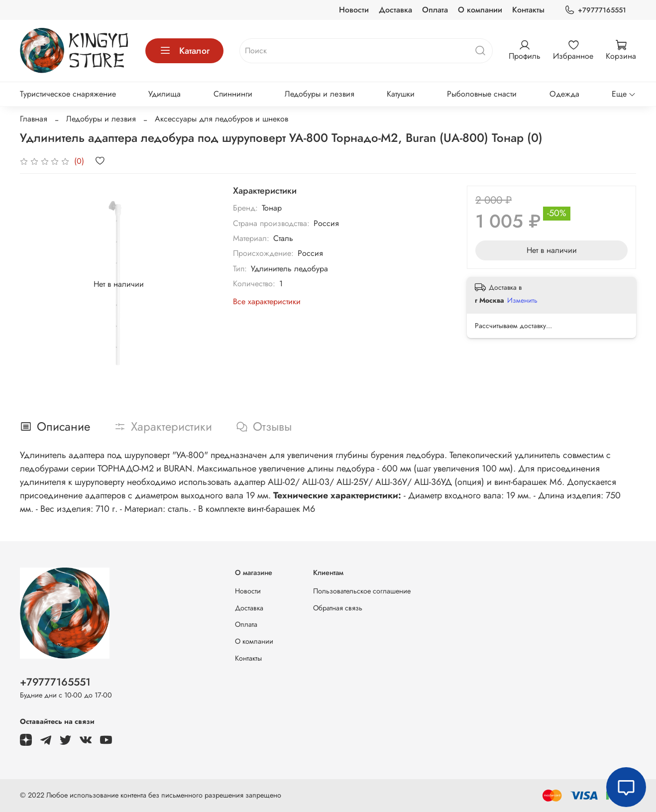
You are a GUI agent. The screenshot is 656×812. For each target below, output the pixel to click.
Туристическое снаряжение (68, 94)
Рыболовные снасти (482, 94)
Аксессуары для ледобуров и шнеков (221, 119)
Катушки (401, 94)
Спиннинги (233, 94)
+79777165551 (595, 10)
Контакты (528, 10)
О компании (480, 10)
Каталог (184, 51)
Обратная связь (338, 608)
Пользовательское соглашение (362, 591)
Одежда (564, 94)
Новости (354, 10)
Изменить (522, 300)
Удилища (164, 94)
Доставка (395, 10)
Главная (34, 119)
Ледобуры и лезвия (320, 94)
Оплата (435, 10)
